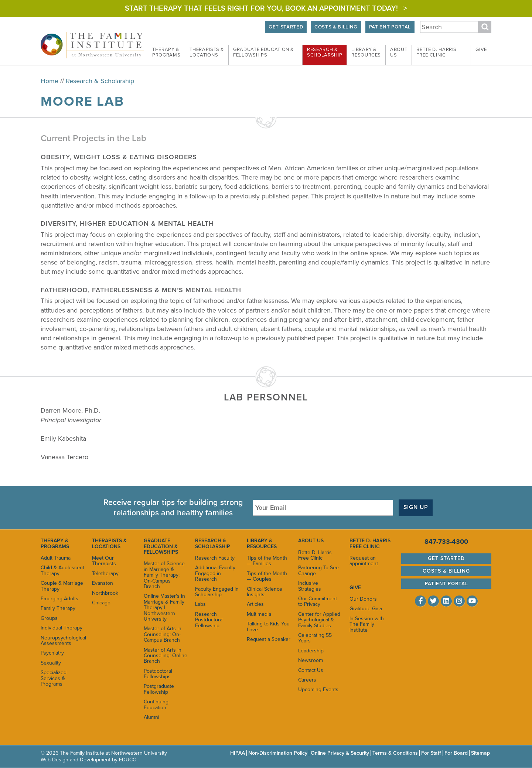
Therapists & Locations (109, 543)
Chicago (101, 603)
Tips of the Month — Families (267, 561)
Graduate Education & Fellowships (161, 546)
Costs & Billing (335, 27)
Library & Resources (262, 543)
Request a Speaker (269, 639)
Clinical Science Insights (265, 592)
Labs (200, 604)
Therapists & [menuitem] (207, 52)
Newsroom (311, 660)
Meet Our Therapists (104, 561)
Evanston (103, 583)
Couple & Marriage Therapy (62, 586)
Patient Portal (389, 27)
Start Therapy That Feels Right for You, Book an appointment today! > (266, 8)
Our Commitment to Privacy (318, 601)
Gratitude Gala (366, 609)
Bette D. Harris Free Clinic (315, 555)
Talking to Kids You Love (268, 627)
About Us (311, 541)
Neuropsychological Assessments (63, 641)
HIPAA (238, 753)
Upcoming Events (318, 690)
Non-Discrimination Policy (278, 753)
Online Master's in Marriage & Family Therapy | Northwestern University (164, 607)
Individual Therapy (62, 628)
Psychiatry (52, 653)
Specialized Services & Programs (54, 678)
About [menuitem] (399, 52)
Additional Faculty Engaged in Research (215, 573)
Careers (307, 680)
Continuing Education (156, 704)
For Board (456, 753)
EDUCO (128, 760)
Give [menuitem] (481, 50)
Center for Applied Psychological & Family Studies (319, 620)
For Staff (431, 753)
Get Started (284, 27)
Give (355, 588)
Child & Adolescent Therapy (62, 570)
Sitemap (480, 753)
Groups (49, 618)
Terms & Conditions (395, 753)
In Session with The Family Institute (367, 624)
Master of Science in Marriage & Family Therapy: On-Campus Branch (164, 575)
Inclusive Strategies (310, 586)
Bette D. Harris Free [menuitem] (436, 52)
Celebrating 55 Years (315, 638)
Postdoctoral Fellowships (158, 674)
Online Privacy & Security (340, 753)
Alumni (151, 717)
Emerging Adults (59, 599)
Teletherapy (105, 574)
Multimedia (259, 614)
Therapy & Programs (55, 543)
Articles (255, 604)
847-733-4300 (446, 542)
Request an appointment (364, 561)
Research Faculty (215, 558)
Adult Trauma (56, 558)
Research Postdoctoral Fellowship (209, 620)
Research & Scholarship (100, 81)
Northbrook (105, 593)
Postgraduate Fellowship (159, 689)
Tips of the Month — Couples (267, 576)
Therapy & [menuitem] (166, 52)
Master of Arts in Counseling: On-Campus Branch (163, 634)
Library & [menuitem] (366, 52)
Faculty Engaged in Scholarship (217, 592)
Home (50, 81)
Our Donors (363, 599)
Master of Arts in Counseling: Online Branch (166, 656)
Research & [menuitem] (325, 52)
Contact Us (311, 670)
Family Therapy (58, 608)
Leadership (311, 651)
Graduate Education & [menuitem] (263, 52)
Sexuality (51, 663)
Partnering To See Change (318, 570)
